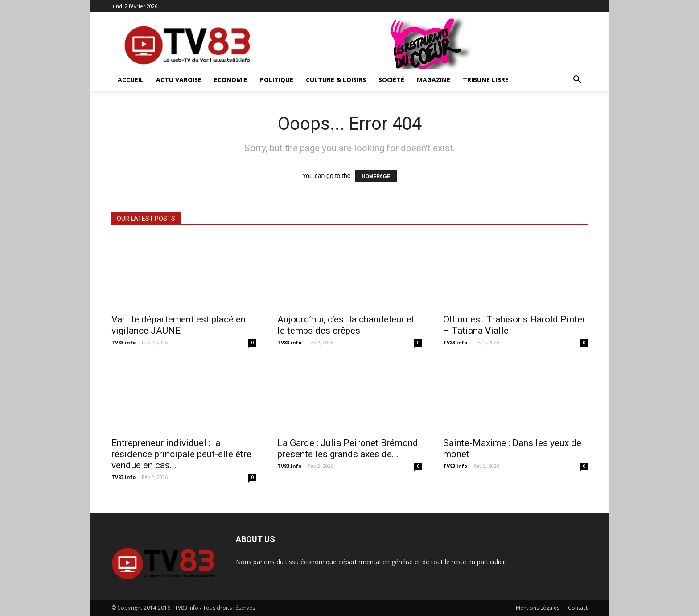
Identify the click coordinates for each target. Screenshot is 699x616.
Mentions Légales (538, 608)
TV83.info (123, 342)
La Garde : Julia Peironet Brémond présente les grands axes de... (348, 449)
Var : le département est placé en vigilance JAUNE (179, 325)
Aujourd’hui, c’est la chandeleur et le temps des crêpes (346, 325)
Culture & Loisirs (336, 80)
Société (391, 80)
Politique (277, 80)
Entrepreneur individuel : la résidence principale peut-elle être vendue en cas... (181, 454)
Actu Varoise (179, 80)
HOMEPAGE (376, 176)
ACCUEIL (131, 80)
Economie (231, 80)
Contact (578, 608)
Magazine (434, 80)
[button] (577, 81)
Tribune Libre (486, 80)
